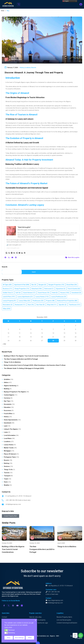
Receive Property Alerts (64, 617)
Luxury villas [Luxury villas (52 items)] (24, 301)
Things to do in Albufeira (12, 362)
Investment (7, 423)
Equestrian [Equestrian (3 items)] (61, 289)
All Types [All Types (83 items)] (7, 285)
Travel (6, 479)
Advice (6, 382)
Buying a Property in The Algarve (15, 392)
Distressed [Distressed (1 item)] (49, 289)
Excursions (8, 410)
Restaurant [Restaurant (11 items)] (20, 305)
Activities (7, 379)
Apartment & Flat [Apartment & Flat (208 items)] (22, 285)
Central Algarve (9, 395)
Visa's (6, 482)
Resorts (34, 68)
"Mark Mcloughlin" (17, 60)
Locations (28, 68)
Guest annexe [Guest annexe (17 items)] (29, 293)
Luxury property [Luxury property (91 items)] (10, 301)
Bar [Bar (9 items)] (34, 285)
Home (3, 11)
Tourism (7, 473)
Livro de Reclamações (64, 620)
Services (7, 466)
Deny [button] (9, 638)
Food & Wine (8, 414)
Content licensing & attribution (67, 623)
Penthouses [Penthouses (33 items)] (38, 301)
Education (7, 407)
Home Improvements (11, 420)
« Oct (4, 344)
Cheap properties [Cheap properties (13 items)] (22, 289)
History (22, 68)
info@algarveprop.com (13, 504)
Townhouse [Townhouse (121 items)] (75, 305)
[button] (19, 4)
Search (5, 267)
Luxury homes (9, 445)
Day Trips (7, 401)
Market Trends (9, 448)
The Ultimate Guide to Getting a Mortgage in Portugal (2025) (24, 368)
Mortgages (7, 451)
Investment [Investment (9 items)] (76, 293)
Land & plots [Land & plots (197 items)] (9, 297)
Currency (7, 398)
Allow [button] (30, 638)
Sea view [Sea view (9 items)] (40, 305)
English (66, 1)
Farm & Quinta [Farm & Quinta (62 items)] (74, 289)
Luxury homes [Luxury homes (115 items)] (42, 297)
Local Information (10, 435)
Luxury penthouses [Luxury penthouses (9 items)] (59, 297)
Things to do (8, 470)
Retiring (6, 463)
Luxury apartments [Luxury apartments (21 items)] (25, 297)
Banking (7, 389)
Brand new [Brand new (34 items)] (72, 285)
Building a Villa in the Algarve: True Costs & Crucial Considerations (26, 356)
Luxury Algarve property (37, 620)
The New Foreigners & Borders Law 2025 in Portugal (21, 359)
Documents (8, 404)
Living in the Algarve (11, 429)
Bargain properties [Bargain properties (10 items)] (56, 285)
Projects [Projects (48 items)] (50, 301)
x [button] (35, 620)
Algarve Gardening (10, 386)
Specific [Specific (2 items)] (63, 305)
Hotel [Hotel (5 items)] (55, 293)
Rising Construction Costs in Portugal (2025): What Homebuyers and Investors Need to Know (35, 365)
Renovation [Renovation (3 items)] (8, 305)
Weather (7, 485)
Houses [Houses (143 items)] (65, 293)
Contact (4, 617)
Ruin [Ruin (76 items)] (31, 305)
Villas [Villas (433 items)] (7, 309)
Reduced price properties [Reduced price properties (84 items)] (67, 301)
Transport (7, 476)
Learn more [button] (8, 627)
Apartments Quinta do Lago (39, 623)
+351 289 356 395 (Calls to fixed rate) (18, 500)
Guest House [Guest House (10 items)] (44, 293)
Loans (6, 432)
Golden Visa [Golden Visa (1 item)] (8, 293)
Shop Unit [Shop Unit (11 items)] (52, 305)
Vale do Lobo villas (35, 617)
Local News (8, 438)
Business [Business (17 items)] (7, 289)
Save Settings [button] (19, 638)
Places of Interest (10, 454)
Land (6, 426)
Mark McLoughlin (74, 257)
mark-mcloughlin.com (13, 248)
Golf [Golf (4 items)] (18, 293)
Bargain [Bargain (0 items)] (42, 285)
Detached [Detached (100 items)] (37, 289)
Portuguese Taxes (10, 457)
